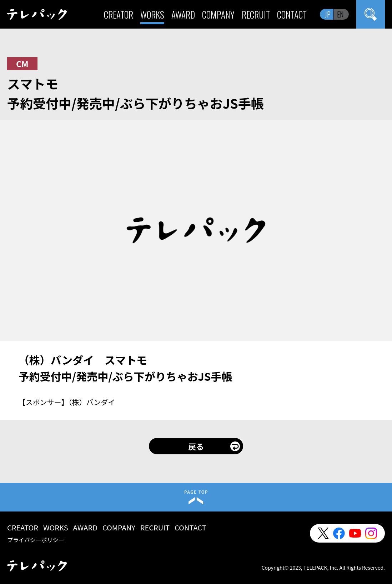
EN (340, 14)
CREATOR (119, 14)
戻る (196, 446)
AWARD (183, 14)
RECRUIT (256, 14)
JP (328, 14)
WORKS (152, 14)
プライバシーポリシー (36, 540)
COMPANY (218, 14)
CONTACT (292, 14)
